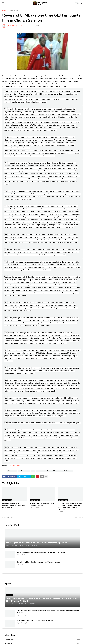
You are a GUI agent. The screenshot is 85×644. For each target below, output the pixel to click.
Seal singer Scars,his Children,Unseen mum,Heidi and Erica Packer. (41, 552)
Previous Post (8, 517)
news (33, 471)
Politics (55, 471)
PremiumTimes (15, 466)
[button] (3, 3)
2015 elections (13, 11)
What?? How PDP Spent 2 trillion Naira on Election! (42, 504)
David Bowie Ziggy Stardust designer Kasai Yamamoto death (39, 562)
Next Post (78, 517)
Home (4, 11)
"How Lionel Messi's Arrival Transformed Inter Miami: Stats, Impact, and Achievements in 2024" (48, 612)
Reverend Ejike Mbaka (66, 471)
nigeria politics (41, 471)
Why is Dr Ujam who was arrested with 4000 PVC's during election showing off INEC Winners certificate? (70, 506)
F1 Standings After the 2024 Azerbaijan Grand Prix (35, 621)
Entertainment (42, 640)
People (49, 471)
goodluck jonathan (24, 471)
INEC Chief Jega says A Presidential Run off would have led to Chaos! (14, 505)
